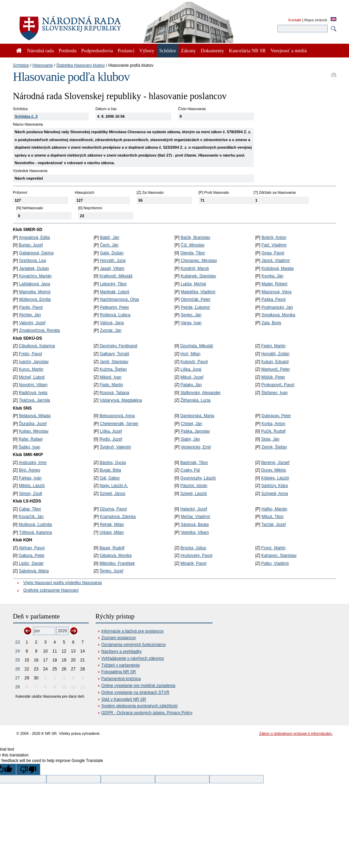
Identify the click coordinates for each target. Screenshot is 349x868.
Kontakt (295, 20)
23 (17, 642)
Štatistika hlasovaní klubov (81, 65)
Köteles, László (275, 478)
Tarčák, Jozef (274, 525)
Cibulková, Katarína (37, 346)
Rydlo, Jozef (111, 439)
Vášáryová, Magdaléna (121, 400)
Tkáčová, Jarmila (35, 400)
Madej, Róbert (275, 284)
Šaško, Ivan (29, 447)
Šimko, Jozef (112, 571)
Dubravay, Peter (276, 416)
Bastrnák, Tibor (194, 463)
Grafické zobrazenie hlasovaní (51, 590)
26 (17, 669)
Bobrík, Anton (274, 237)
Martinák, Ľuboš (115, 292)
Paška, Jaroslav (195, 431)
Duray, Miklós (274, 470)
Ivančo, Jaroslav (34, 362)
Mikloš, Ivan (111, 377)
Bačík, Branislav (196, 237)
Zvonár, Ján (111, 330)
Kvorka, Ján (272, 276)
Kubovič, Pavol (194, 362)
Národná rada (41, 51)
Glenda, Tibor (193, 253)
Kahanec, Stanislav (279, 555)
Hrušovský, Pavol (197, 555)
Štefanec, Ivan (275, 393)
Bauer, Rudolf (112, 548)
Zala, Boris (271, 323)
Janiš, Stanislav (114, 362)
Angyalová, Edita (34, 237)
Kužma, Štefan (113, 369)
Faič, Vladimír (274, 245)
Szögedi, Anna (275, 494)
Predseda (67, 51)
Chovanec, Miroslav (199, 261)
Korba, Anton (274, 424)
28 (17, 687)
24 (17, 651)
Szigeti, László (193, 494)
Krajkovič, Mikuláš (116, 276)
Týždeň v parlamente (121, 665)
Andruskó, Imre (32, 463)
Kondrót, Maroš (195, 268)
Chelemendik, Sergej (119, 424)
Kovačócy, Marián (35, 276)
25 (17, 660)
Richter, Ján (30, 315)
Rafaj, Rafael (30, 439)
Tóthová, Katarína (35, 532)
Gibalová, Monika (116, 555)
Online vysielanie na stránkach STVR (135, 692)
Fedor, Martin (274, 346)
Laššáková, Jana (35, 284)
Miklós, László (32, 486)
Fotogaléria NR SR (119, 672)
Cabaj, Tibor (30, 509)
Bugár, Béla (110, 470)
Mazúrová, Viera (277, 292)
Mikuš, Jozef (192, 377)
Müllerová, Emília (35, 299)
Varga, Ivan (191, 323)
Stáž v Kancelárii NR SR (124, 699)
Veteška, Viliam (195, 532)
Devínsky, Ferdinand (118, 346)
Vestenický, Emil (196, 447)
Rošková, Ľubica (115, 315)
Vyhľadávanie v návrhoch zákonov (133, 658)
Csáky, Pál (190, 470)
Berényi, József (275, 463)
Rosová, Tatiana (114, 393)
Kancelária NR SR (247, 51)
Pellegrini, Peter (115, 307)
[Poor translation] (28, 769)
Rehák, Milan (112, 525)
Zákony (188, 51)
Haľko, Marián (275, 509)
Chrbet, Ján (192, 424)
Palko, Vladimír (275, 563)
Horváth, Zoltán (275, 354)
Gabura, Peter (31, 555)
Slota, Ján (270, 439)
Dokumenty (212, 51)
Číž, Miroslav (193, 245)
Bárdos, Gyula (113, 463)
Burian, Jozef (31, 245)
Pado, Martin (111, 385)
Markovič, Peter (276, 369)
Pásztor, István (194, 486)
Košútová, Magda (278, 268)
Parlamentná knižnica (121, 679)
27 (17, 678)
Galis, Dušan (112, 253)
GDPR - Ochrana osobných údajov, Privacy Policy (147, 713)
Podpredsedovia (97, 51)
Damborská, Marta (197, 416)
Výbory (147, 51)
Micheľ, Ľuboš (32, 377)
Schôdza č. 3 (26, 116)
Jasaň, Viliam (112, 268)
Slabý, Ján (190, 439)
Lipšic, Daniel (31, 563)
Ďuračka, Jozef (33, 424)
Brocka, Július (193, 548)
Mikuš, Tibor (273, 517)
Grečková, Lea (33, 261)
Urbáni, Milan (112, 532)
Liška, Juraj (191, 369)
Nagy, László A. (114, 486)
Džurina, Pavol (113, 509)
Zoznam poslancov (119, 638)
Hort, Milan (190, 354)
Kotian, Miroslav (34, 431)
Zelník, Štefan (274, 447)
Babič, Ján (110, 237)
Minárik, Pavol (193, 563)
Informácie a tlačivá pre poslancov (133, 631)
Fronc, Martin (274, 548)
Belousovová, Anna (117, 416)
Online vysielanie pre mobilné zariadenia (138, 686)
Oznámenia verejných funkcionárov (134, 645)
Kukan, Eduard (275, 362)
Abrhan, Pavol (31, 548)
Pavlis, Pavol (31, 307)
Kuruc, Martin (31, 369)
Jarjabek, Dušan (34, 268)
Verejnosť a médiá (289, 51)
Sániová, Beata (195, 525)
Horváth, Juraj (113, 261)
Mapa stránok (316, 20)
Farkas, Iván (30, 478)
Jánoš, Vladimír (276, 261)
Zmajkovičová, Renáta (40, 330)
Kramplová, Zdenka (118, 517)
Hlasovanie (42, 65)
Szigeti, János (113, 494)
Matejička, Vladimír (198, 292)
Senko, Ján (191, 315)
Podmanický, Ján (277, 307)
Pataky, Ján (191, 385)
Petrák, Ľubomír (195, 307)
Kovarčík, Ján (31, 517)
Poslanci (126, 51)
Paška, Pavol (274, 299)
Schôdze (21, 65)
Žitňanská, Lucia (195, 400)
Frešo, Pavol (30, 354)
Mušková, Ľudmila (35, 525)
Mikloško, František (117, 563)
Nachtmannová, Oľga (120, 299)
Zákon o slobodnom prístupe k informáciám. (296, 733)
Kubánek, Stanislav (199, 276)
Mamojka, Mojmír (35, 292)
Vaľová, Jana (112, 323)
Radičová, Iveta (33, 393)
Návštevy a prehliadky (122, 652)
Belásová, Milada (35, 416)
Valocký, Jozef (32, 323)
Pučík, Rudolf (273, 431)
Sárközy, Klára (275, 486)
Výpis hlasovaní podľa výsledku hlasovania (63, 583)
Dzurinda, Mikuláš (197, 346)
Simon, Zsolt (31, 494)
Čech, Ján (109, 245)
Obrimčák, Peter (196, 299)
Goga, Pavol (273, 253)
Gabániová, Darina (36, 253)
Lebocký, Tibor (113, 284)
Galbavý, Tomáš (114, 354)
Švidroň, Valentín (116, 447)
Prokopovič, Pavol (278, 385)
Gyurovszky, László (198, 478)
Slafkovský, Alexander (200, 393)
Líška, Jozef (111, 431)
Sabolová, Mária (34, 571)
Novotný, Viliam (33, 385)
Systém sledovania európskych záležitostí (140, 706)
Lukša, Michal (193, 284)
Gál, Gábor (110, 478)
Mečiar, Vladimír (196, 517)
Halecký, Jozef (194, 509)
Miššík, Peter (273, 377)
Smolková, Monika (279, 315)
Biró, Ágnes (30, 470)
